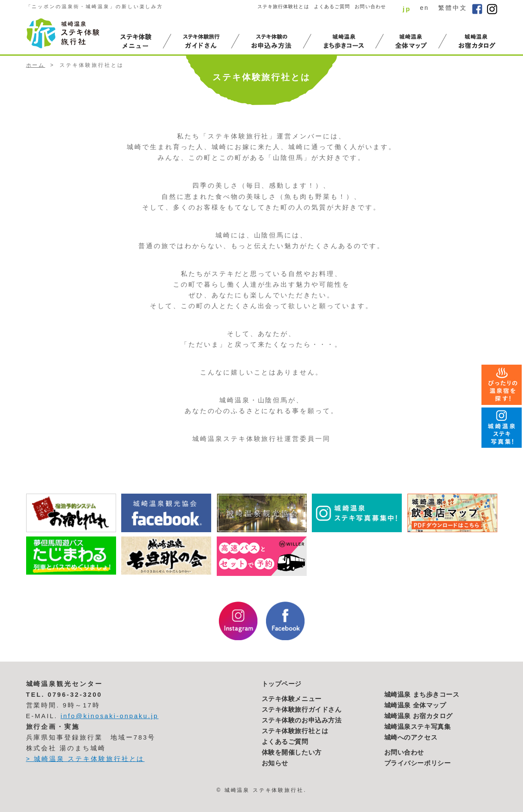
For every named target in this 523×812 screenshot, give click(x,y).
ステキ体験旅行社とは (295, 731)
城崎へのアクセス (411, 737)
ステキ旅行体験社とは (283, 6)
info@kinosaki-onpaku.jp (109, 716)
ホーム (36, 65)
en (424, 8)
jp (407, 9)
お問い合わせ (370, 6)
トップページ (282, 684)
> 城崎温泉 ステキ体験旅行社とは (85, 759)
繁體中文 (453, 8)
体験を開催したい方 (292, 752)
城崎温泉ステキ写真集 (418, 727)
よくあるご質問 (332, 6)
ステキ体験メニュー (292, 699)
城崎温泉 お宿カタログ (419, 716)
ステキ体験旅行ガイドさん (302, 710)
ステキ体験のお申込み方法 (302, 720)
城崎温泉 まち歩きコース (422, 695)
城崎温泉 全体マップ (415, 705)
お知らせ (275, 763)
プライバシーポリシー (418, 763)
